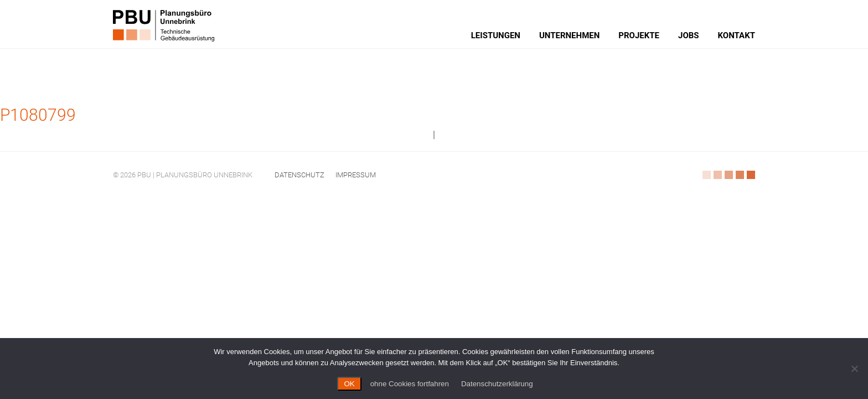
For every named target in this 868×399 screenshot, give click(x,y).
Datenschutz (299, 175)
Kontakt (737, 35)
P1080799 (38, 115)
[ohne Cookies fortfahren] (854, 369)
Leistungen (496, 35)
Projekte (639, 35)
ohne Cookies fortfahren (410, 384)
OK (349, 384)
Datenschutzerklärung (497, 384)
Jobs (689, 35)
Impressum (356, 175)
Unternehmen (569, 35)
